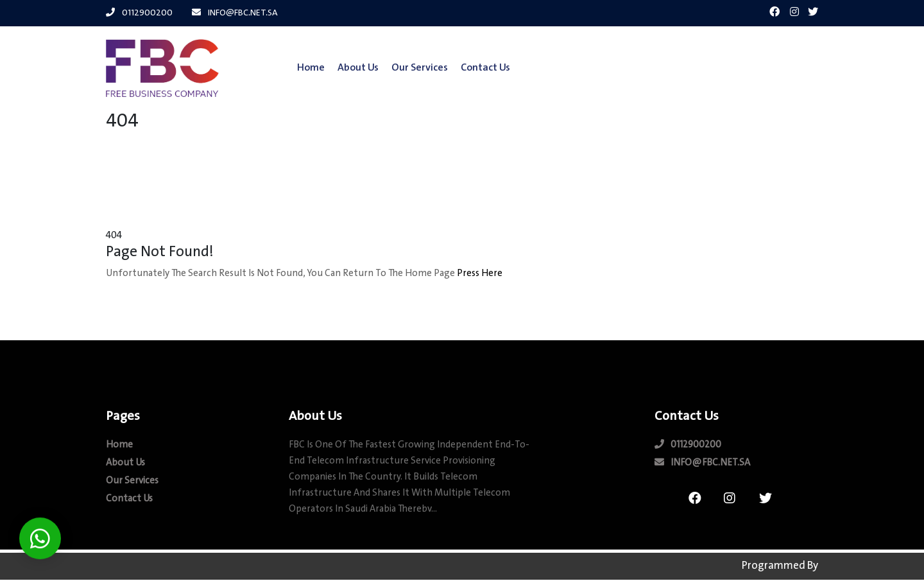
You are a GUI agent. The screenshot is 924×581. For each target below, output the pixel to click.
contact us (477, 68)
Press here (480, 276)
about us (350, 68)
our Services (411, 68)
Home (303, 68)
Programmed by (780, 564)
